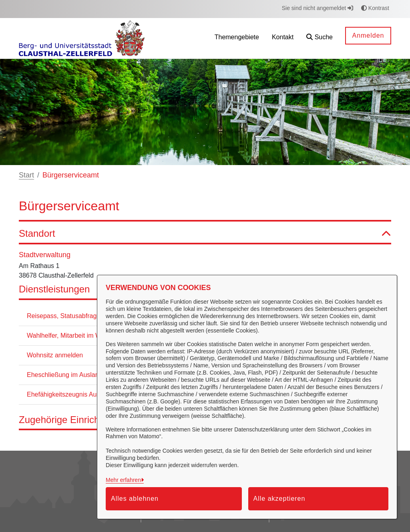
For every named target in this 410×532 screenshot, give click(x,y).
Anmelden (368, 35)
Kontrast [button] (375, 8)
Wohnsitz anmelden (55, 355)
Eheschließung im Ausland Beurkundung (84, 375)
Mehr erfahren (123, 480)
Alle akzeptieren (279, 499)
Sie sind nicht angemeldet (318, 8)
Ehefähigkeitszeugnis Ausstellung (75, 394)
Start (26, 175)
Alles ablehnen (135, 499)
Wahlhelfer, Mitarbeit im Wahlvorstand (80, 336)
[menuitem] (237, 38)
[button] (320, 38)
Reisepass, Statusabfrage (63, 316)
